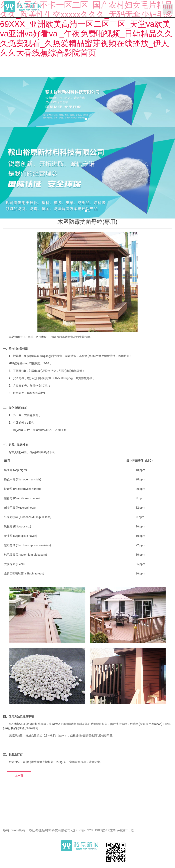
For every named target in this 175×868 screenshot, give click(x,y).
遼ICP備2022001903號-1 (90, 830)
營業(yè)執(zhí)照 (121, 830)
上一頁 (19, 776)
